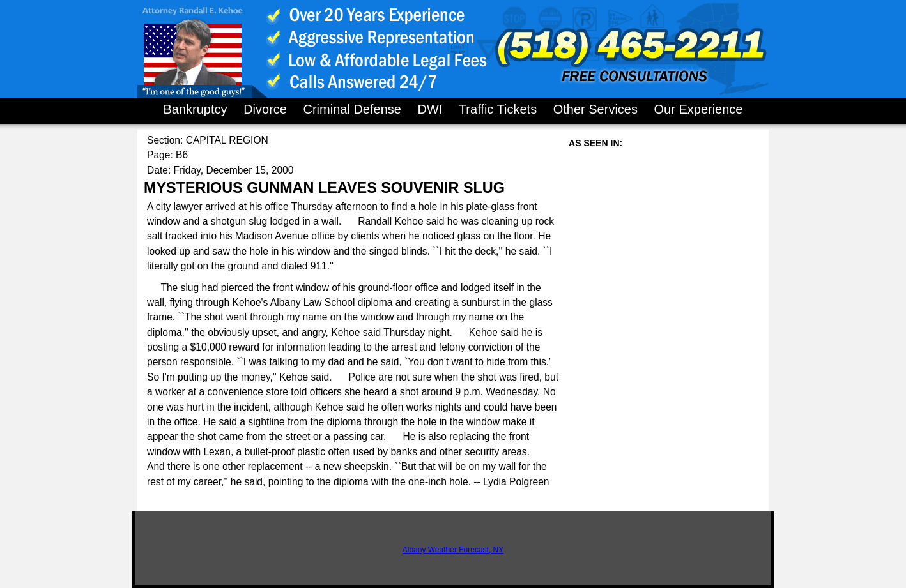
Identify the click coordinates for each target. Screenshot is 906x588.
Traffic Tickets (498, 109)
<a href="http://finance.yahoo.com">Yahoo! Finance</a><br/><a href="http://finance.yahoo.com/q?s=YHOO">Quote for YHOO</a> (664, 278)
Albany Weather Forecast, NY (453, 550)
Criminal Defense (352, 109)
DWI (430, 109)
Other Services (595, 109)
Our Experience (699, 109)
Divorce (265, 109)
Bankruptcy (196, 109)
